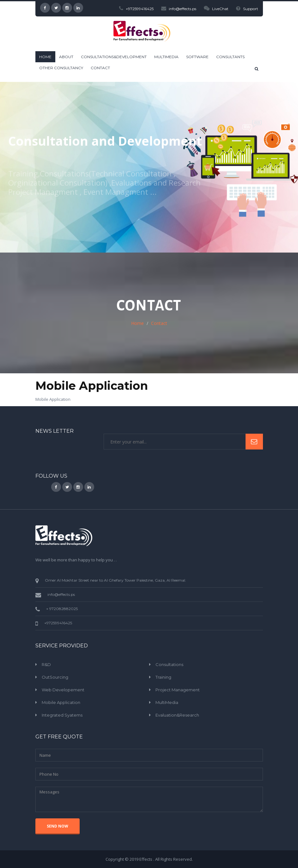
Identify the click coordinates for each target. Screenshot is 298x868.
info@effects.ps (179, 9)
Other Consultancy (61, 68)
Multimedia (166, 57)
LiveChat (216, 9)
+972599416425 (136, 9)
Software (197, 57)
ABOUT (66, 57)
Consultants (230, 57)
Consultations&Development (114, 57)
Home (137, 323)
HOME (45, 57)
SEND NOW (58, 826)
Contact (100, 68)
